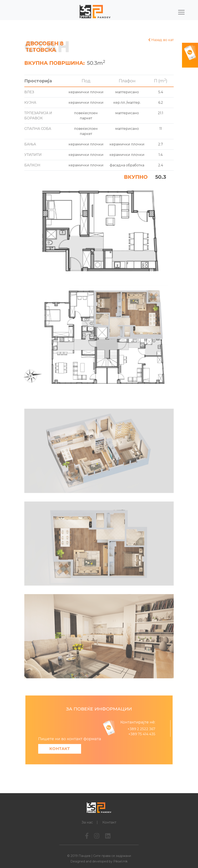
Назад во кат (161, 40)
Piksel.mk (120, 861)
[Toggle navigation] (178, 12)
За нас (87, 822)
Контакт (60, 760)
